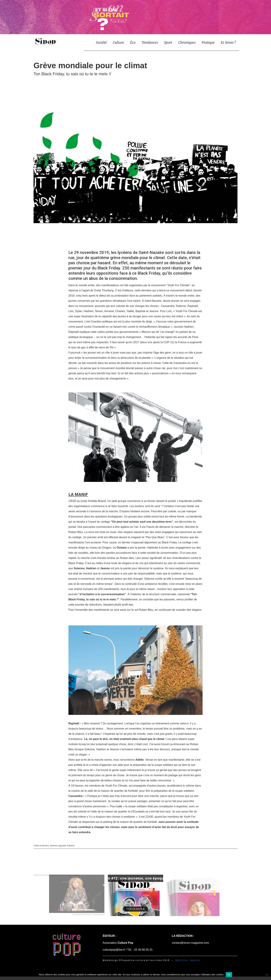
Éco (133, 42)
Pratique (208, 42)
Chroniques (187, 42)
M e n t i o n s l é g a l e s (188, 960)
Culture (118, 42)
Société (101, 42)
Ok (229, 975)
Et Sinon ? (228, 42)
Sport (168, 42)
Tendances (150, 42)
